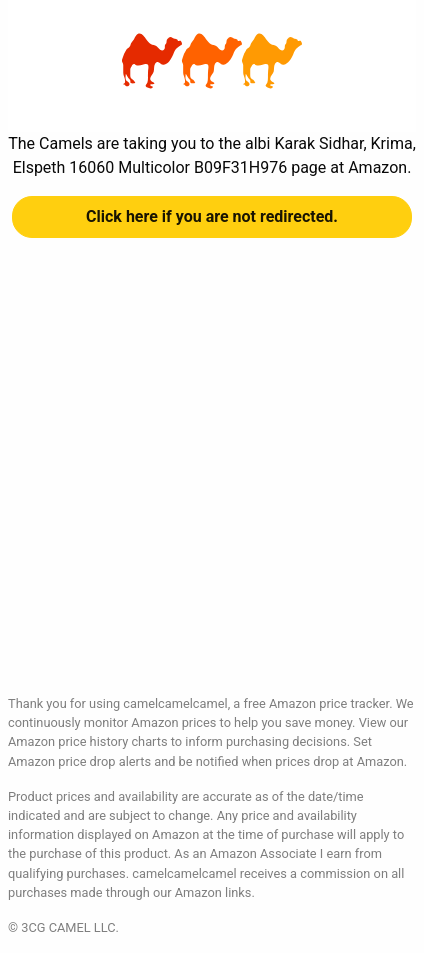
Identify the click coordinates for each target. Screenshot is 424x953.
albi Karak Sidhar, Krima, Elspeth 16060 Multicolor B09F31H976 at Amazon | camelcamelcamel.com (212, 61)
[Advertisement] (212, 482)
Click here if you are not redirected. (212, 216)
